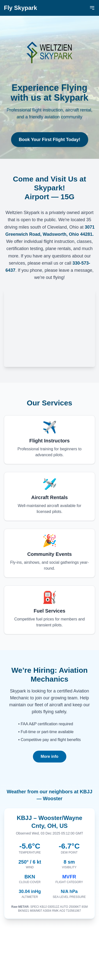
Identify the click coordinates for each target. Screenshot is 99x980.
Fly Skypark (21, 8)
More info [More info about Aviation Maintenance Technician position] (50, 756)
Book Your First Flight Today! (50, 140)
